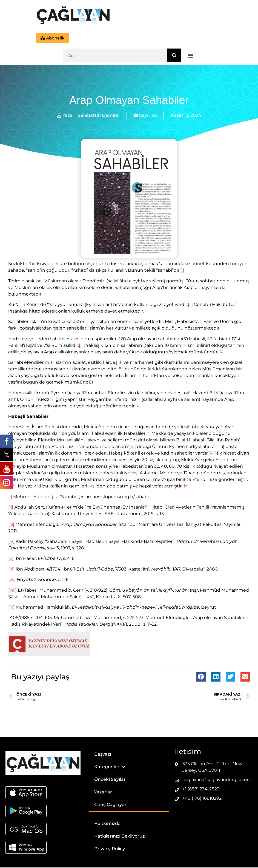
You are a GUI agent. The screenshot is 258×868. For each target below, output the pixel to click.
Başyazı (103, 755)
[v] (138, 406)
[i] (182, 271)
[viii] (12, 590)
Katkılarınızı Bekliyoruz (119, 837)
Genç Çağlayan (111, 805)
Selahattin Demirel (99, 116)
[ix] (186, 487)
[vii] (212, 454)
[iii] (82, 346)
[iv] (221, 352)
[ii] (190, 305)
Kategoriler (110, 768)
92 (154, 116)
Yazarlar (103, 792)
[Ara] (174, 56)
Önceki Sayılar (110, 780)
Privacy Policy (110, 849)
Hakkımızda (107, 824)
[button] (191, 56)
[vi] (133, 447)
